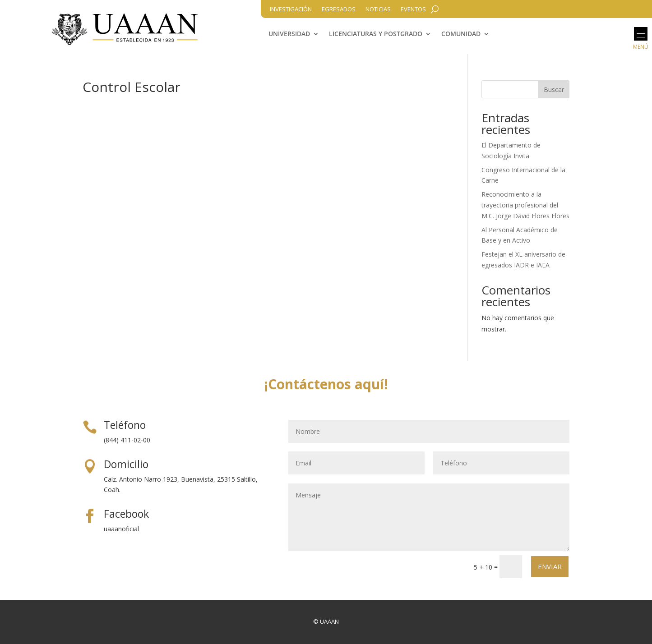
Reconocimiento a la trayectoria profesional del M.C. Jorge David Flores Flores (525, 205)
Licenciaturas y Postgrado (376, 34)
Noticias (378, 9)
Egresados (339, 9)
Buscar (554, 90)
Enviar (550, 566)
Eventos (413, 9)
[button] (641, 34)
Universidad (289, 34)
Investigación (291, 9)
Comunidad (461, 34)
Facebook (126, 514)
